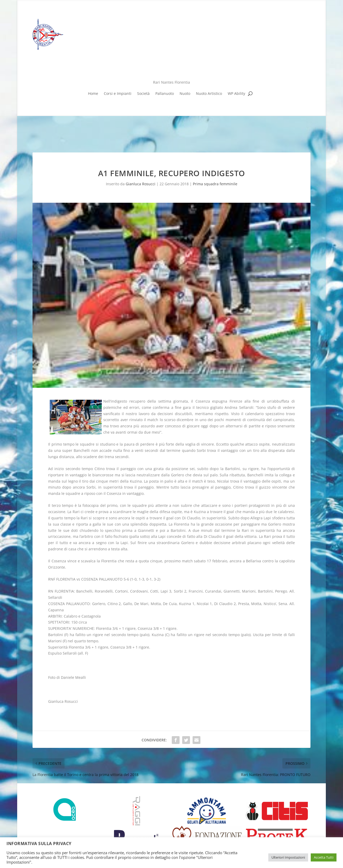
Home (93, 94)
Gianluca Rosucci (141, 184)
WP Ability (236, 94)
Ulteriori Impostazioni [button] (288, 857)
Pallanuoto (165, 94)
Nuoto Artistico (209, 94)
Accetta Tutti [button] (324, 857)
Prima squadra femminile (215, 184)
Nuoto (185, 94)
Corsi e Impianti (118, 94)
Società (143, 94)
